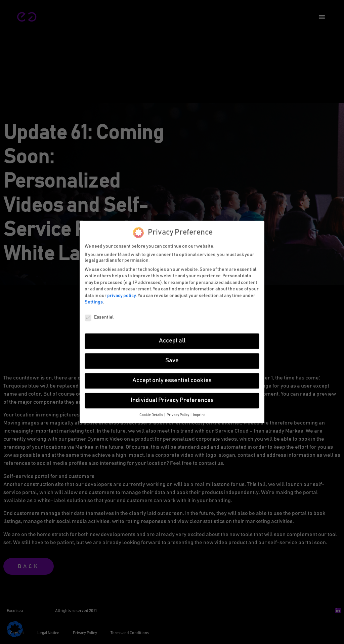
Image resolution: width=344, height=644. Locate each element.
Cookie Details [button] (152, 413)
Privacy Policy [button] (178, 413)
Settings (94, 300)
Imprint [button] (199, 413)
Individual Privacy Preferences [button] (172, 398)
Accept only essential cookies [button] (172, 378)
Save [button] (172, 359)
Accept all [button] (172, 339)
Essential (99, 315)
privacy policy (122, 294)
